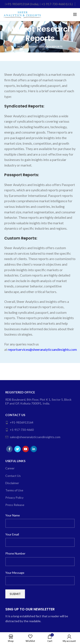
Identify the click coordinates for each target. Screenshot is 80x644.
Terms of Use (14, 490)
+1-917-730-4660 (20, 430)
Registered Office (20, 392)
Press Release (15, 505)
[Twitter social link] (17, 449)
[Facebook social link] (9, 449)
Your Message (15, 573)
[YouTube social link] (26, 449)
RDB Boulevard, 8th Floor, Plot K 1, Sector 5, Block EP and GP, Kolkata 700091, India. (38, 401)
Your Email (12, 534)
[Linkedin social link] (34, 449)
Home (21, 47)
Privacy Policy (14, 498)
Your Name (13, 515)
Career (10, 468)
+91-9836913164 (19, 422)
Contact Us (15, 415)
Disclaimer (12, 483)
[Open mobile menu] (75, 15)
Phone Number (15, 553)
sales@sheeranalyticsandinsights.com (33, 437)
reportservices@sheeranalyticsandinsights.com (42, 349)
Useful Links (15, 461)
